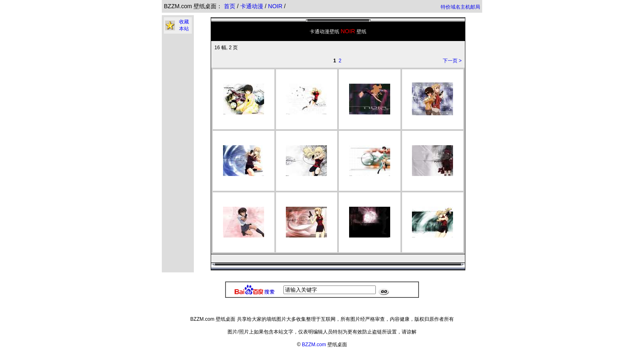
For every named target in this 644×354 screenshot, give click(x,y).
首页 (230, 6)
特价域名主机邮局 (460, 7)
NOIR (276, 6)
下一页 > (452, 61)
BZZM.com (314, 345)
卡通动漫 (253, 6)
